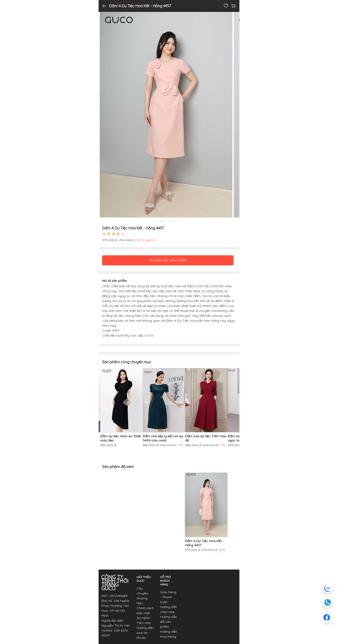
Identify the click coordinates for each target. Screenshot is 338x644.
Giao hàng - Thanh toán (168, 597)
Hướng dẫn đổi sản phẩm (169, 622)
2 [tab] (168, 221)
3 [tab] (172, 221)
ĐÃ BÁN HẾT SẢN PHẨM (168, 260)
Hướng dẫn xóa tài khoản (145, 633)
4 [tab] (176, 221)
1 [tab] (161, 221)
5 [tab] (179, 221)
